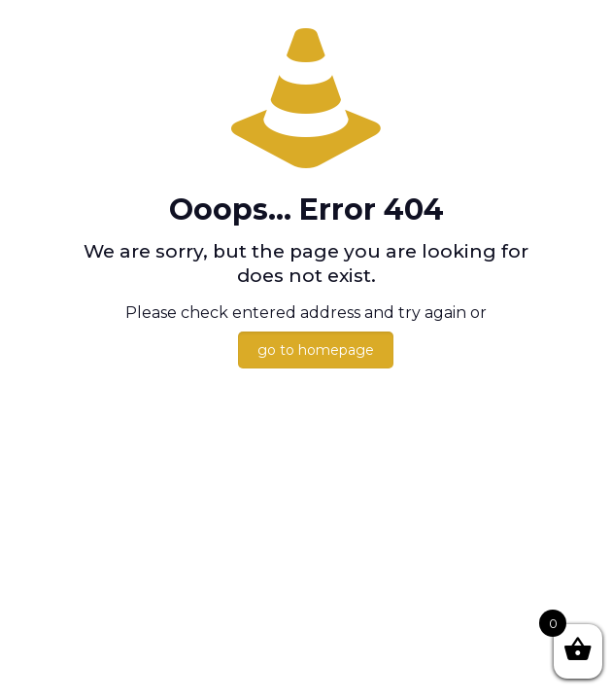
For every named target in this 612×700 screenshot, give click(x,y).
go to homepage (316, 350)
